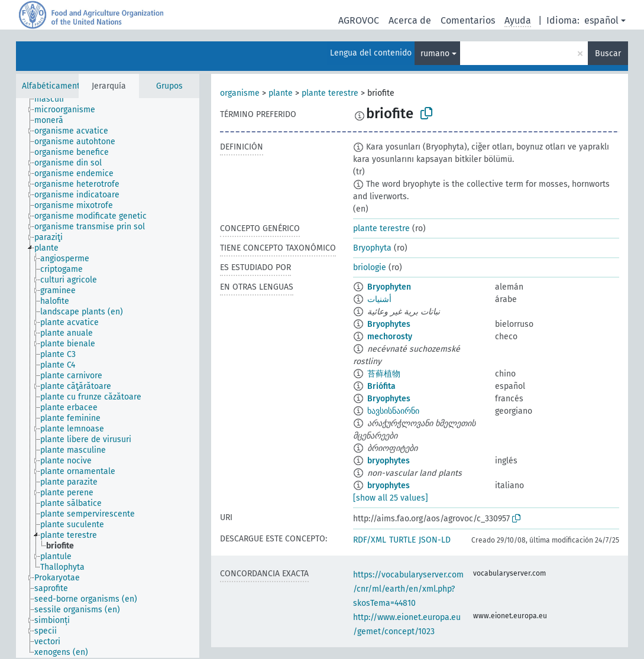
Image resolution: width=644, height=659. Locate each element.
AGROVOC (359, 20)
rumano (435, 53)
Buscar (608, 53)
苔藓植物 (384, 374)
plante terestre (330, 93)
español (601, 20)
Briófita (381, 386)
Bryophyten (389, 287)
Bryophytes (389, 324)
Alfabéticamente (53, 86)
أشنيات (379, 299)
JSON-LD (435, 540)
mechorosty (390, 337)
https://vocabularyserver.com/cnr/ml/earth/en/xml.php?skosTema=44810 (408, 589)
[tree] (108, 378)
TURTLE (402, 540)
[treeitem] (54, 99)
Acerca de (410, 20)
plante (281, 93)
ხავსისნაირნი (393, 411)
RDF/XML (370, 540)
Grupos (169, 86)
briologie (370, 267)
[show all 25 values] (391, 498)
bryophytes (389, 461)
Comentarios (468, 20)
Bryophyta (372, 248)
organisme (240, 93)
